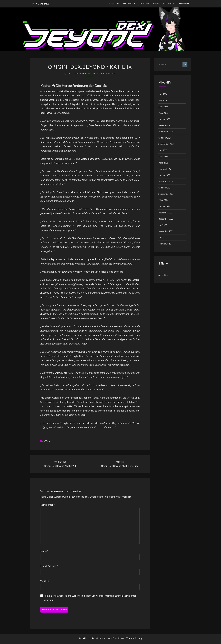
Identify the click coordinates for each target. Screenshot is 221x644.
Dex (93, 73)
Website (45, 581)
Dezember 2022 (166, 219)
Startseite (114, 4)
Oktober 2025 (165, 138)
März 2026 (163, 113)
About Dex (144, 4)
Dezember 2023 (166, 213)
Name (44, 551)
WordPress (118, 638)
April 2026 (163, 107)
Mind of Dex (41, 3)
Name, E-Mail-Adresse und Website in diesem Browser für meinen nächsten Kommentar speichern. (90, 598)
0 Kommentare (107, 73)
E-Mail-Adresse (49, 566)
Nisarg (139, 638)
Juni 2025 (163, 150)
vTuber (48, 441)
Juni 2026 (163, 94)
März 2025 (163, 163)
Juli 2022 (163, 225)
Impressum (184, 4)
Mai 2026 (163, 100)
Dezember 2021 (166, 231)
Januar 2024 (164, 206)
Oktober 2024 (165, 188)
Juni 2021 (163, 237)
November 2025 (166, 131)
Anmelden (163, 275)
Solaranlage (129, 4)
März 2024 (163, 200)
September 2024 (166, 194)
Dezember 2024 (166, 181)
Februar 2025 (165, 169)
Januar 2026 (164, 119)
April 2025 (163, 156)
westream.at (169, 4)
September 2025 (166, 144)
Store (156, 4)
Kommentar (48, 505)
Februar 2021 (165, 244)
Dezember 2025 (166, 125)
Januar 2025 (164, 175)
